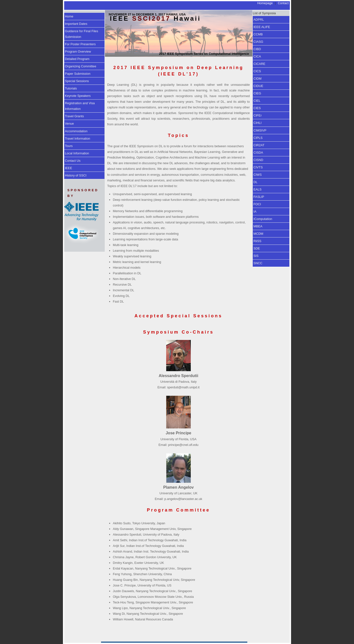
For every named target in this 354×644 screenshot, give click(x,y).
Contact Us (73, 161)
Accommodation (76, 131)
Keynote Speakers (78, 96)
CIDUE (258, 86)
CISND (258, 160)
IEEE (68, 168)
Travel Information (78, 139)
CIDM (258, 79)
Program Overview (78, 51)
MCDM (258, 234)
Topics (179, 135)
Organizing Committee (81, 66)
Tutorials (71, 88)
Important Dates (76, 24)
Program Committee (178, 510)
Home (69, 16)
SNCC (258, 263)
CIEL (257, 101)
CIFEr (258, 115)
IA (255, 212)
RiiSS (257, 241)
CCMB (258, 34)
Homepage (265, 3)
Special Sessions (77, 81)
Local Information (77, 153)
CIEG (257, 93)
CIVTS (258, 167)
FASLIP (259, 197)
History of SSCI (76, 175)
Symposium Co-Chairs (178, 332)
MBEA (258, 226)
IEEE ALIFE (262, 27)
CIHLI (258, 123)
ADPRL (259, 20)
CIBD (257, 49)
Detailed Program (77, 59)
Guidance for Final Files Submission (81, 34)
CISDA (258, 153)
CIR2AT (259, 145)
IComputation (263, 219)
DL (255, 182)
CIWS (258, 175)
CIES (257, 108)
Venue (69, 124)
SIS (256, 256)
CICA (257, 56)
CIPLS (258, 138)
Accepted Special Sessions (178, 316)
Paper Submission (78, 74)
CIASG (258, 42)
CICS (257, 71)
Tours (69, 146)
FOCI (257, 204)
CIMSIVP (260, 130)
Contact (283, 3)
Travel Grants (74, 116)
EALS (258, 189)
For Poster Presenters (80, 44)
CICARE (259, 64)
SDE (257, 248)
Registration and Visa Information (80, 106)
